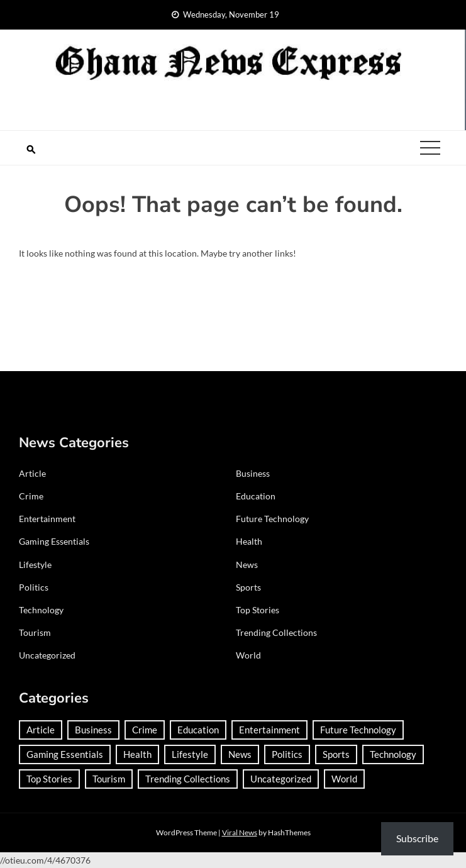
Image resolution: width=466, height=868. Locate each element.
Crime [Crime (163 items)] (145, 730)
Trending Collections (276, 632)
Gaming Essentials (54, 541)
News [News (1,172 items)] (240, 754)
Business (253, 473)
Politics (34, 587)
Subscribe (417, 838)
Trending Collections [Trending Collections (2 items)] (188, 779)
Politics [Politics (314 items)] (287, 754)
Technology (41, 610)
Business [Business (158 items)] (93, 730)
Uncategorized (47, 655)
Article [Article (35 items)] (41, 730)
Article (32, 473)
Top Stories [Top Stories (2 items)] (49, 779)
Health (249, 541)
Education (256, 496)
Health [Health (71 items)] (137, 754)
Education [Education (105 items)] (198, 730)
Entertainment (47, 519)
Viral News (240, 832)
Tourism (35, 632)
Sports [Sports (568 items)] (336, 754)
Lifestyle (35, 565)
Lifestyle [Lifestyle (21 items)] (190, 754)
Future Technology (272, 519)
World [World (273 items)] (344, 779)
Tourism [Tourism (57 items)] (109, 779)
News (247, 565)
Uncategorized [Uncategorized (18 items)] (281, 779)
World (248, 655)
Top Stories (258, 610)
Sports (248, 587)
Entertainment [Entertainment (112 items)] (269, 730)
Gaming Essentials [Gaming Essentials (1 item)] (65, 754)
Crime (31, 496)
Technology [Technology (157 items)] (393, 754)
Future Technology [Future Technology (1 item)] (358, 730)
